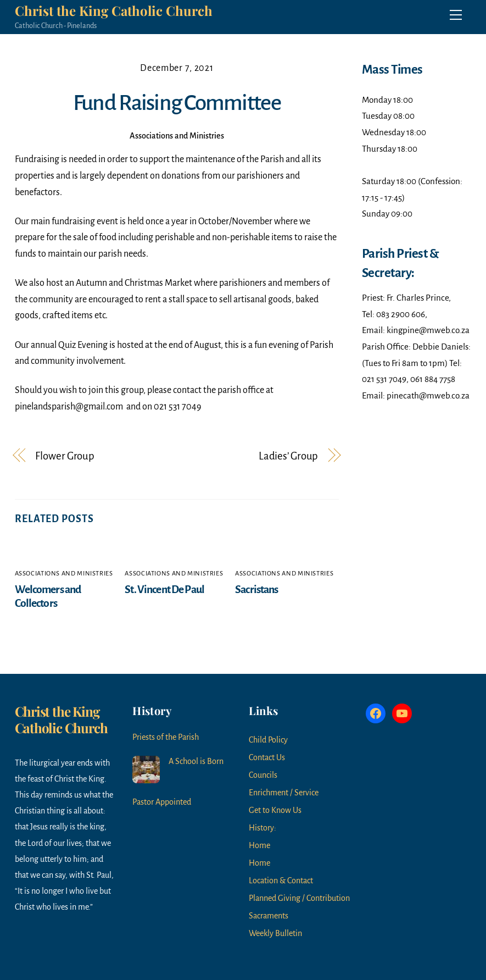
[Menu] (456, 15)
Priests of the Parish (166, 737)
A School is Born (196, 761)
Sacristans (256, 589)
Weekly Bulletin (275, 933)
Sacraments (269, 916)
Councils (263, 775)
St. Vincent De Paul (164, 589)
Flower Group (65, 456)
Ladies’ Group (289, 456)
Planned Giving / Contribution (299, 898)
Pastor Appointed (162, 802)
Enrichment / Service (284, 793)
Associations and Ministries (177, 136)
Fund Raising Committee (177, 103)
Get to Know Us (275, 810)
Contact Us (267, 757)
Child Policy (268, 740)
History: (262, 828)
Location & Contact (281, 881)
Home (259, 845)
